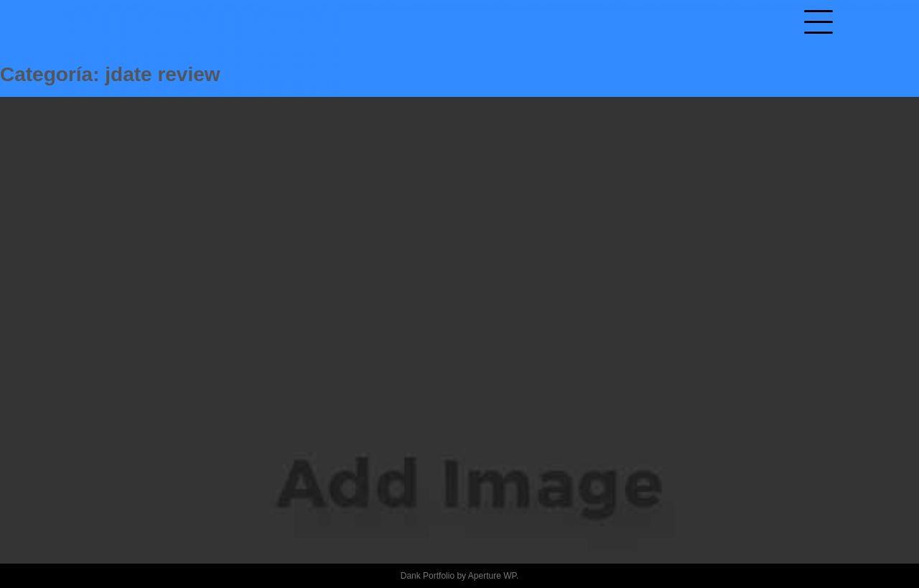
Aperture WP (492, 576)
